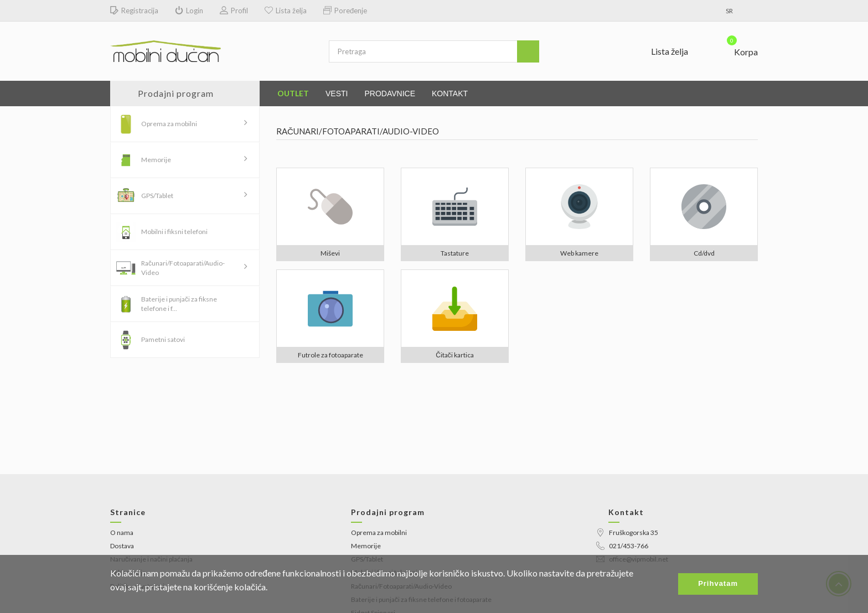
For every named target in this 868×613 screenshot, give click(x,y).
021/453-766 (622, 546)
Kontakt (450, 93)
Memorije (156, 160)
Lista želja (286, 11)
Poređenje (345, 11)
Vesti (337, 93)
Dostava (122, 546)
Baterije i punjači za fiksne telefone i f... (179, 304)
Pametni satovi (163, 339)
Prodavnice (390, 93)
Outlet (293, 93)
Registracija (134, 11)
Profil (234, 11)
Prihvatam (718, 583)
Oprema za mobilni (169, 124)
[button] (735, 49)
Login (189, 11)
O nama (122, 533)
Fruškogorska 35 (627, 533)
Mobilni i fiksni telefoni (174, 232)
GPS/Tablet (157, 196)
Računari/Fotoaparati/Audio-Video (183, 268)
